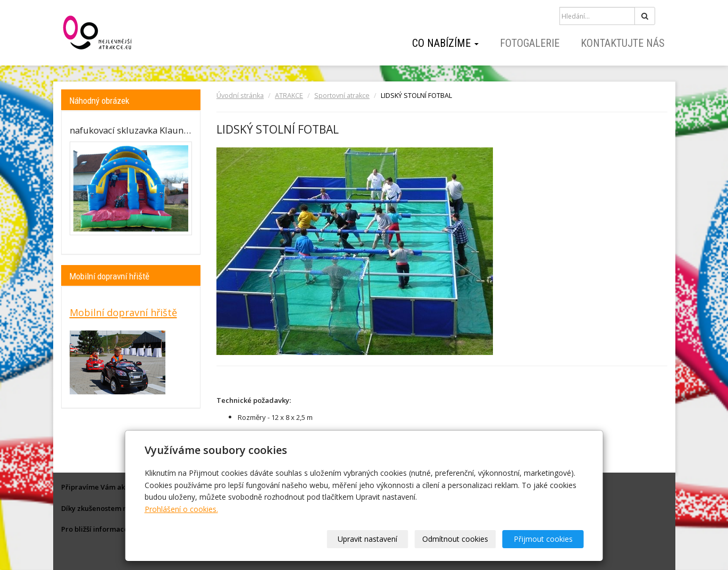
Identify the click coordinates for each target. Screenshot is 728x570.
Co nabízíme (445, 43)
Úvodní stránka (240, 96)
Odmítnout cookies (455, 539)
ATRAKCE (289, 96)
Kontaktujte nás (623, 43)
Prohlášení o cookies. (181, 509)
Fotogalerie (530, 43)
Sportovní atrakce (342, 96)
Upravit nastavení (367, 539)
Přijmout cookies (543, 539)
